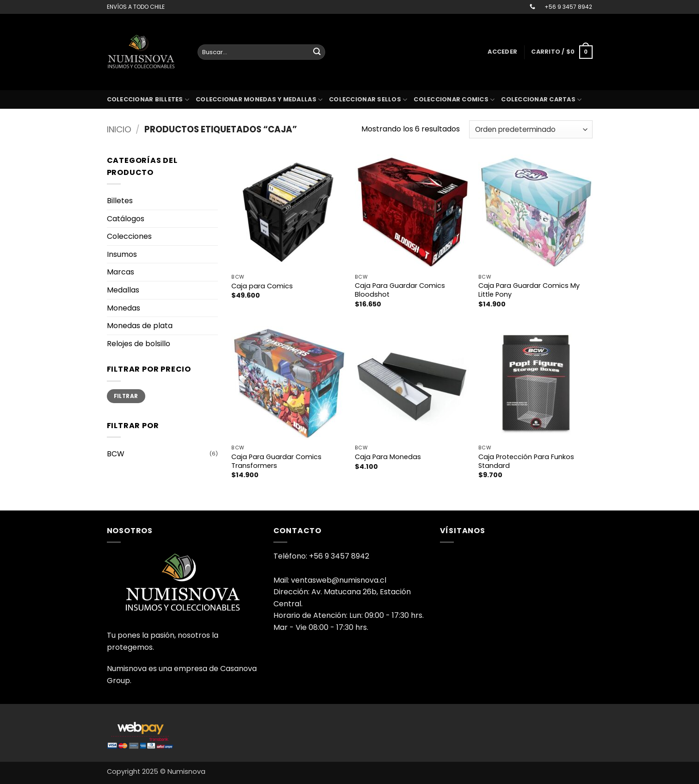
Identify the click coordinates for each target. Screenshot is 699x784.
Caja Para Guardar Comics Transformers (276, 461)
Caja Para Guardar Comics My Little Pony (529, 290)
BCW (116, 454)
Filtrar (126, 396)
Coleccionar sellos (368, 100)
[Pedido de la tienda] (531, 129)
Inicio (119, 129)
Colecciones (129, 236)
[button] (502, 52)
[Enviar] (317, 52)
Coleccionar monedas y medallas (259, 100)
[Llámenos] (532, 7)
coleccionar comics (454, 100)
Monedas (124, 308)
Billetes (120, 201)
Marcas (121, 272)
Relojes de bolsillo (139, 344)
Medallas (123, 290)
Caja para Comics (262, 286)
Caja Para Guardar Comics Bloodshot (400, 290)
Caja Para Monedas (388, 457)
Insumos (122, 254)
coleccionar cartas (541, 100)
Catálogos (126, 219)
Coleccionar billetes (148, 100)
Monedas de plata (140, 326)
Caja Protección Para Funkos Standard (526, 461)
